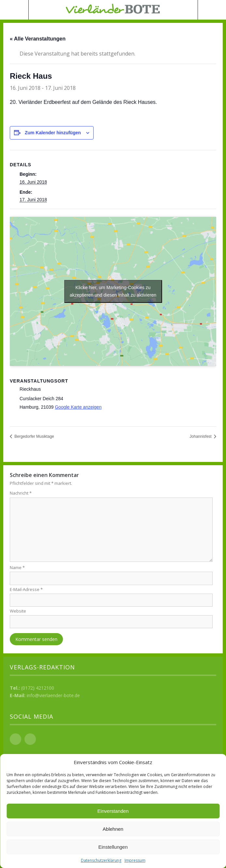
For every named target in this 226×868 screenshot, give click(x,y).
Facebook (15, 739)
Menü (14, 10)
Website (18, 611)
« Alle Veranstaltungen (38, 39)
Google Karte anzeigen (78, 407)
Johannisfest (201, 436)
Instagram (30, 739)
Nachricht (21, 493)
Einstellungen (113, 847)
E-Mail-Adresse (26, 589)
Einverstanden (113, 811)
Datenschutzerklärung (101, 860)
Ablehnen (113, 829)
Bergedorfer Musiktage (34, 436)
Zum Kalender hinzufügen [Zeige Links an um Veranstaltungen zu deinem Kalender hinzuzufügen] (53, 133)
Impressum (135, 860)
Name (17, 567)
